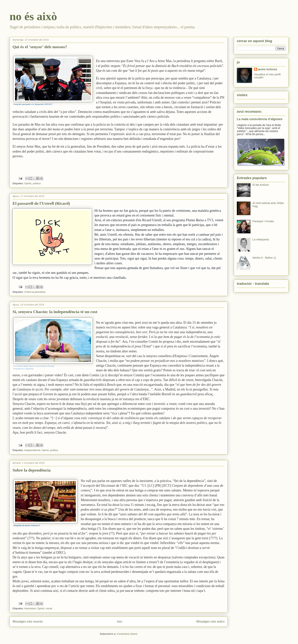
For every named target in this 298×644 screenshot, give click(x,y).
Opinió (28, 183)
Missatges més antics (210, 622)
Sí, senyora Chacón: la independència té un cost (55, 312)
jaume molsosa (267, 69)
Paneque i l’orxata (263, 221)
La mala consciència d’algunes (260, 119)
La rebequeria (261, 239)
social (49, 608)
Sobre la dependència (32, 470)
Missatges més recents (28, 622)
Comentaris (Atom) (127, 634)
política (37, 183)
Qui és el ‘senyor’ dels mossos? (40, 47)
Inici (120, 622)
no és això (33, 16)
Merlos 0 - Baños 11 (264, 258)
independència (32, 450)
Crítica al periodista (35, 292)
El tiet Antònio (261, 185)
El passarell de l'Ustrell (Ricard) (41, 203)
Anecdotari (30, 608)
